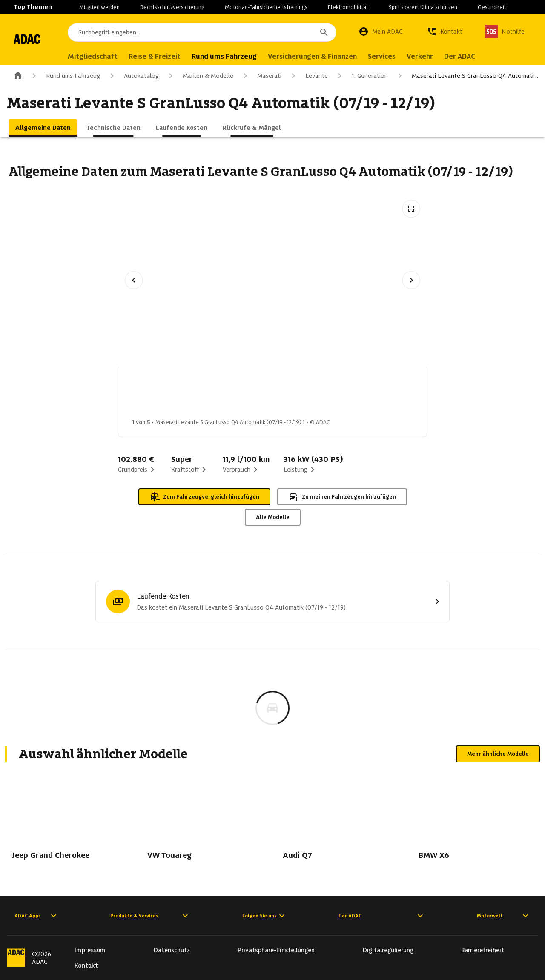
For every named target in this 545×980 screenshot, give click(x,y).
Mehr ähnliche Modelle (498, 754)
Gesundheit (492, 7)
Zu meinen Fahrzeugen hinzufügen (342, 497)
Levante (308, 76)
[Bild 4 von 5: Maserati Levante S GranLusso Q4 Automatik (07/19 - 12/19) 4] (357, 395)
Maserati (261, 76)
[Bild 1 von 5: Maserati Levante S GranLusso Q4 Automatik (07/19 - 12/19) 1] (155, 395)
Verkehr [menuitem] (453, 56)
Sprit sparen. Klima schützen (423, 7)
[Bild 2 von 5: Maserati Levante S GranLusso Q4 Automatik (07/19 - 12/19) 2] (223, 395)
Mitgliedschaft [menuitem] (125, 56)
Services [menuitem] (414, 56)
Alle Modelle (273, 517)
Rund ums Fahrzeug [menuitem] (257, 56)
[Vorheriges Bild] (134, 280)
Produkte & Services (150, 916)
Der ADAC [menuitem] (492, 56)
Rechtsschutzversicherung (172, 7)
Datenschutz (172, 950)
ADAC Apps (37, 916)
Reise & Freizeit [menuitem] (187, 56)
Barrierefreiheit (483, 950)
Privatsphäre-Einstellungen (276, 950)
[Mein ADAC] (381, 32)
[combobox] (218, 32)
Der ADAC (382, 916)
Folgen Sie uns (265, 916)
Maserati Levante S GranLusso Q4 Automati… (466, 76)
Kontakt (86, 966)
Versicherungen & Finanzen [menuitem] (345, 56)
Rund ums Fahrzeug (65, 76)
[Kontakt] (445, 32)
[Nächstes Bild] (411, 280)
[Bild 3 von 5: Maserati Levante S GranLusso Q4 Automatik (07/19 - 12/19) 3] (290, 395)
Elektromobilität (348, 7)
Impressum (90, 950)
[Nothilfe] (505, 32)
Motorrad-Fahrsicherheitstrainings (266, 7)
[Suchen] (324, 32)
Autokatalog (133, 76)
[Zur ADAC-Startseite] (43, 39)
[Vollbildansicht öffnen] (411, 209)
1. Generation (361, 76)
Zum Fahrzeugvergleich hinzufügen (204, 497)
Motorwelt (504, 916)
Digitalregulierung (388, 950)
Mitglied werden (99, 7)
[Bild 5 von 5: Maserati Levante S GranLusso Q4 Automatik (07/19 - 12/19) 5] (425, 395)
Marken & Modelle (199, 76)
